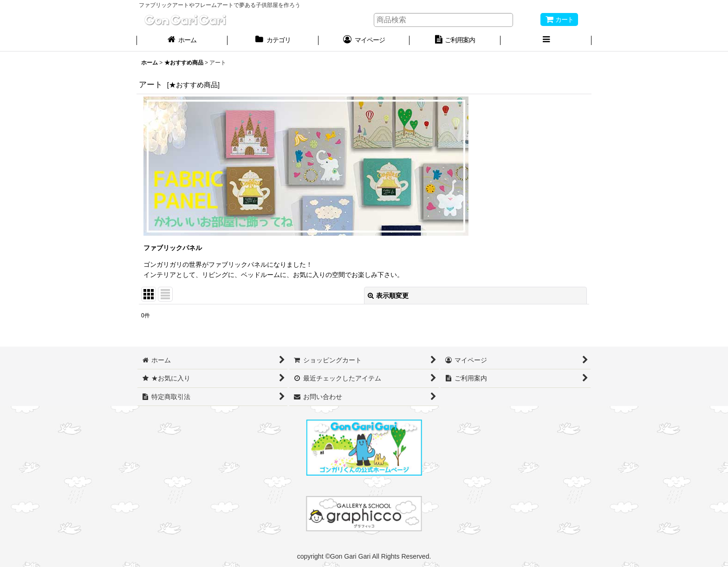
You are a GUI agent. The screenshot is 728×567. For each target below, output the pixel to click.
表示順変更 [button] (388, 296)
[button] (546, 41)
